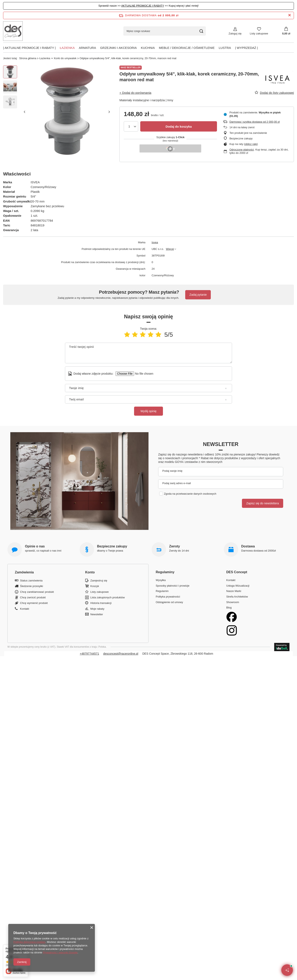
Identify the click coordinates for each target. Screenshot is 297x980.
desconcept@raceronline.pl (121, 654)
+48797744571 (90, 654)
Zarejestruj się (99, 581)
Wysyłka (161, 580)
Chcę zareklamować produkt (37, 592)
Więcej (170, 249)
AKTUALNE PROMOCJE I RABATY (143, 6)
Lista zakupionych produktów (108, 597)
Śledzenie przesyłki (31, 586)
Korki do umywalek (65, 58)
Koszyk (95, 586)
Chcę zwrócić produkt (33, 597)
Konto (90, 572)
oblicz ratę (251, 144)
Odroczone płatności (242, 150)
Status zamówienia (31, 581)
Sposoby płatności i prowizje (173, 586)
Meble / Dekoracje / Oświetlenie (187, 48)
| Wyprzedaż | (246, 48)
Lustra (225, 48)
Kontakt (25, 609)
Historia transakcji (101, 603)
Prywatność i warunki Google (60, 952)
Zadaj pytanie (198, 295)
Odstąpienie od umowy (169, 602)
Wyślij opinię (148, 411)
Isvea (155, 242)
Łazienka (67, 48)
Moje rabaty (97, 609)
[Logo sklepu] (13, 31)
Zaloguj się (235, 34)
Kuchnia (148, 48)
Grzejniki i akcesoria (118, 48)
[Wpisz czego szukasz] (165, 31)
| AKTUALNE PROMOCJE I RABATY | (29, 48)
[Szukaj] (201, 31)
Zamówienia (24, 572)
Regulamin (162, 591)
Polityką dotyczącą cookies (29, 942)
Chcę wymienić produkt (34, 603)
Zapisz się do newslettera (263, 503)
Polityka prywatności (168, 597)
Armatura (87, 48)
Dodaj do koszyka (179, 126)
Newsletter (221, 444)
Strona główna (28, 58)
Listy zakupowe (259, 34)
